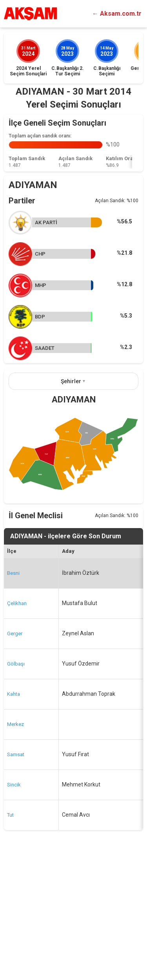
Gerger (15, 751)
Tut (10, 933)
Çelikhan (17, 721)
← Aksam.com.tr (117, 14)
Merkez (15, 842)
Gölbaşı (16, 782)
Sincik (14, 902)
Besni (13, 691)
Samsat (16, 872)
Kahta (14, 812)
